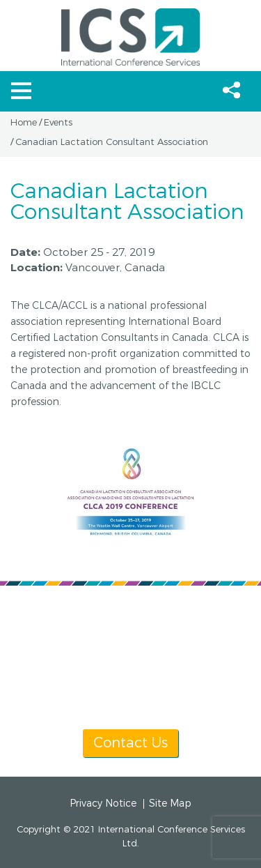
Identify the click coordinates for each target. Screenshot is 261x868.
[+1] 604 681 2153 (112, 637)
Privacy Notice (103, 804)
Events (58, 123)
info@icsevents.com (130, 654)
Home (24, 123)
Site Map (170, 804)
